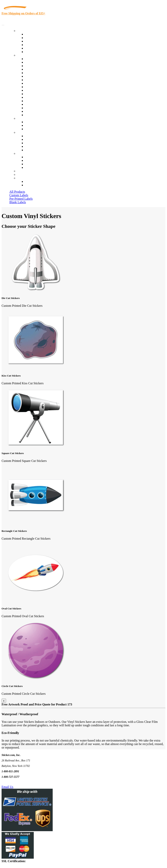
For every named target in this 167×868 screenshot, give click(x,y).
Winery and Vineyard (38, 69)
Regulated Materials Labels (42, 108)
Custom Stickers (27, 118)
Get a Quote (32, 125)
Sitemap (30, 168)
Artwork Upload (35, 129)
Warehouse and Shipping (41, 83)
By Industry (25, 55)
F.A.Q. (29, 150)
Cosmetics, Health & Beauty (43, 80)
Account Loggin (35, 182)
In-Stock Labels (35, 34)
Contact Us (24, 153)
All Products (17, 192)
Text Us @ (15, 782)
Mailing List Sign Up (38, 164)
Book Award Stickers (38, 115)
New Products (34, 45)
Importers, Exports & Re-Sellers (45, 73)
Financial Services (36, 90)
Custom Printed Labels (39, 38)
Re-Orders (24, 171)
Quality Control (35, 62)
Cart (20, 178)
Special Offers (34, 52)
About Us (23, 132)
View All (31, 59)
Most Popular (33, 48)
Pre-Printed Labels (21, 199)
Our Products (25, 31)
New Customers (35, 185)
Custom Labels (19, 195)
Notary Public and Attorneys (43, 76)
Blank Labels (18, 202)
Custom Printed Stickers (40, 87)
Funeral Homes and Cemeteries (45, 111)
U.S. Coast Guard (36, 104)
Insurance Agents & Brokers (43, 66)
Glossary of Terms (36, 146)
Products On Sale (36, 41)
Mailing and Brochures (39, 94)
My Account (25, 175)
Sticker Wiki (33, 143)
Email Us (7, 787)
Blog (28, 139)
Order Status (33, 160)
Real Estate (32, 101)
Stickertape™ (34, 97)
